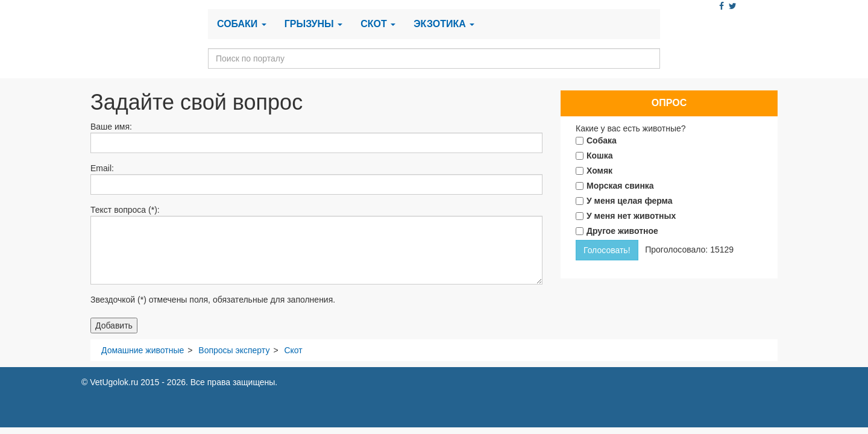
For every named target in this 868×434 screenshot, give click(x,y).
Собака (602, 140)
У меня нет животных (631, 216)
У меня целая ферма (630, 201)
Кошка (600, 156)
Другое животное (622, 231)
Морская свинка (620, 186)
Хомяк (599, 171)
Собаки (242, 24)
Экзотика (444, 24)
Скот (378, 24)
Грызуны (313, 24)
